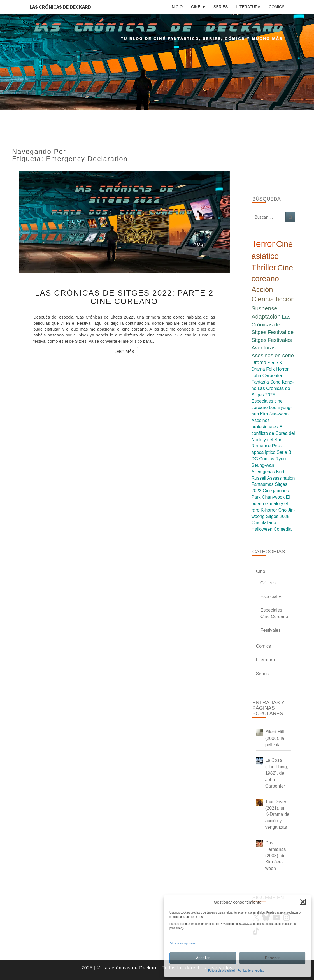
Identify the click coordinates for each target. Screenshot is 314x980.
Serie (273, 363)
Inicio (177, 7)
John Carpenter (267, 376)
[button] (303, 902)
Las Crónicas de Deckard (60, 7)
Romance (261, 446)
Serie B (284, 452)
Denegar (272, 958)
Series (221, 7)
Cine (196, 7)
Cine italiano (264, 523)
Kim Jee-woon (274, 414)
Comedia (283, 529)
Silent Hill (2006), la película (275, 738)
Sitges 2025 (278, 516)
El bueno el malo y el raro (271, 504)
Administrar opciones (182, 943)
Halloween (262, 529)
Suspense (265, 308)
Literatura (248, 7)
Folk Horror (277, 369)
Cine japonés (276, 491)
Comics (277, 7)
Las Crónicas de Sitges (271, 324)
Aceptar (203, 958)
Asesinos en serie (273, 355)
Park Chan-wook (268, 497)
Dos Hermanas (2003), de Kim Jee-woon (276, 856)
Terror (263, 244)
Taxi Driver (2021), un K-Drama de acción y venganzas (277, 814)
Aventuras (264, 348)
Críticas (268, 583)
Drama (259, 363)
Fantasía (260, 382)
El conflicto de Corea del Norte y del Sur (273, 433)
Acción (262, 289)
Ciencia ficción (273, 299)
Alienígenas (263, 472)
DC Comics (263, 459)
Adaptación (266, 316)
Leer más (126, 351)
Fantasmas (263, 484)
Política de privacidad (221, 971)
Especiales (271, 597)
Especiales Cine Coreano (274, 613)
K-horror (269, 510)
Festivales (280, 340)
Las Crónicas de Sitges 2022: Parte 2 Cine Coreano (124, 297)
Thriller (264, 268)
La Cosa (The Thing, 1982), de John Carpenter (277, 773)
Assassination (281, 478)
